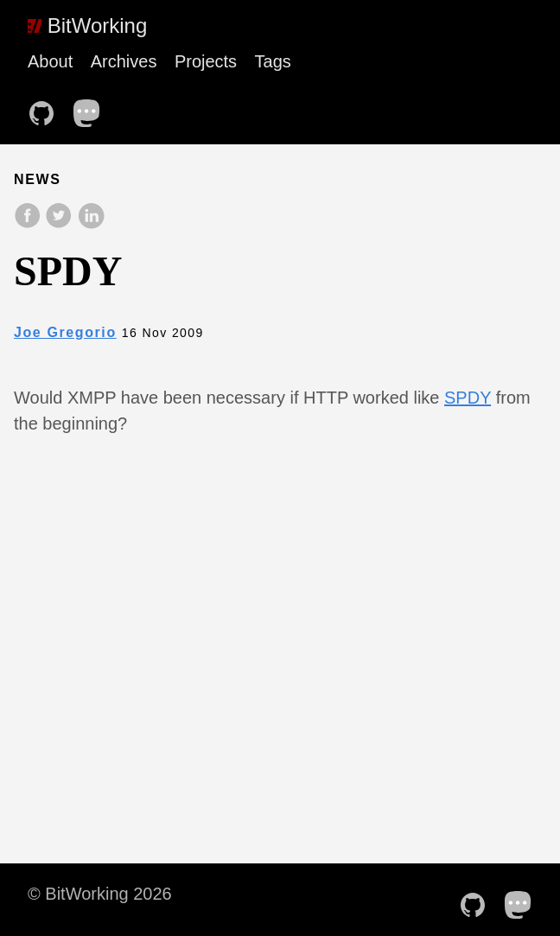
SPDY (468, 398)
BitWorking (87, 25)
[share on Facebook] (29, 224)
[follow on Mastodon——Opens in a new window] (92, 108)
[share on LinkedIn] (91, 224)
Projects (206, 61)
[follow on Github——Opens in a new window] (47, 108)
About (50, 61)
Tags (273, 61)
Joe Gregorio (65, 332)
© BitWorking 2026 (100, 894)
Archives (124, 61)
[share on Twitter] (60, 224)
